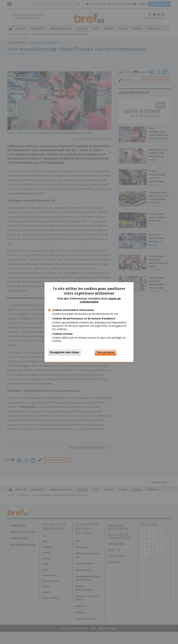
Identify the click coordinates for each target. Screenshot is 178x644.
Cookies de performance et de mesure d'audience (84, 318)
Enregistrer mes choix (64, 352)
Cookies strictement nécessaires (73, 310)
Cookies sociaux (62, 334)
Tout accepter (106, 352)
